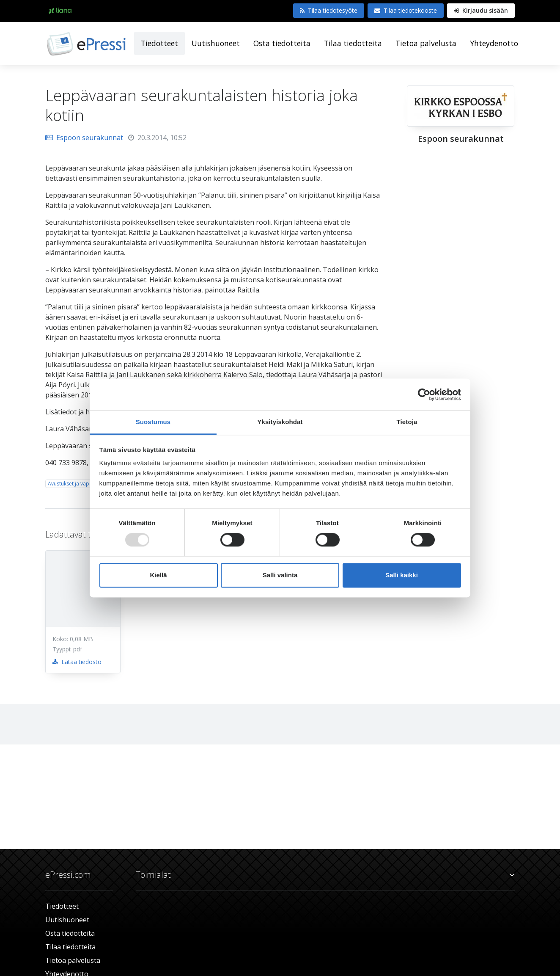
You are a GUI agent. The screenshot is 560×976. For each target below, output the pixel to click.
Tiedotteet (159, 43)
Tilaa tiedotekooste (406, 10)
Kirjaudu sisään (481, 10)
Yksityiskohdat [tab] (280, 422)
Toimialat (325, 875)
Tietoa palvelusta (426, 43)
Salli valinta (280, 575)
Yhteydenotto (494, 43)
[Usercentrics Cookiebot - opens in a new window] (424, 394)
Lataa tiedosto (77, 662)
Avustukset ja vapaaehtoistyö (83, 484)
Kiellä (158, 575)
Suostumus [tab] (153, 422)
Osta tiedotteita (282, 43)
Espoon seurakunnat (84, 138)
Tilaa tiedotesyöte (329, 10)
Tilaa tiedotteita (353, 43)
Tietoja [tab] (407, 422)
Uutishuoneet (216, 43)
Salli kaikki (402, 575)
